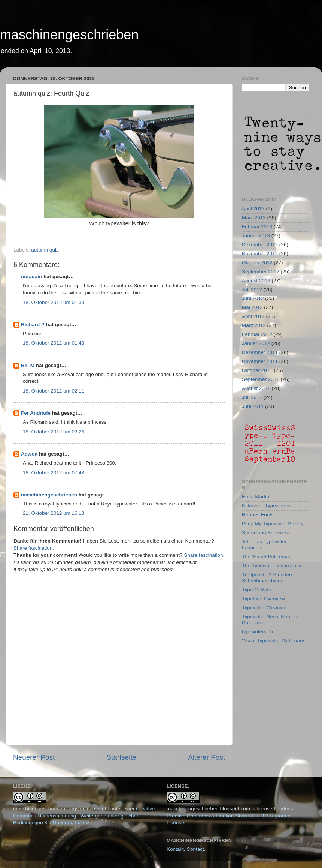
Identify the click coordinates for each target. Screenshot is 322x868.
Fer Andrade (36, 413)
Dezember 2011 (260, 352)
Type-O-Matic (257, 590)
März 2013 (254, 218)
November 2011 (260, 361)
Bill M (28, 365)
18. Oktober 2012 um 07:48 (54, 473)
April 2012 (253, 316)
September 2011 (261, 379)
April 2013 (253, 209)
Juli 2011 (252, 397)
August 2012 (256, 281)
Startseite (121, 757)
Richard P (33, 325)
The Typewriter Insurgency (272, 566)
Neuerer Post (34, 757)
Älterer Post (206, 757)
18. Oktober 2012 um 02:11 (54, 391)
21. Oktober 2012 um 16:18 (54, 513)
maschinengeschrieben (69, 35)
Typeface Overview (263, 599)
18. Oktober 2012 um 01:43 (54, 343)
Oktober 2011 (257, 370)
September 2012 (261, 272)
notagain (31, 277)
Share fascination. (34, 548)
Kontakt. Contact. (186, 849)
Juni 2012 (253, 298)
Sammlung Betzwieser (267, 533)
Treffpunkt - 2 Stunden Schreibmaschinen (267, 578)
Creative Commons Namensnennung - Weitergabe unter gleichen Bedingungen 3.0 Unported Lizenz (84, 816)
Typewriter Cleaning (264, 608)
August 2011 (256, 388)
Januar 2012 (256, 343)
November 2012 (260, 254)
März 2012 (254, 325)
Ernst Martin (256, 497)
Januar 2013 (256, 236)
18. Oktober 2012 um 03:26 (54, 432)
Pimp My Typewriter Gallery (273, 524)
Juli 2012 (252, 290)
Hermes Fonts (258, 515)
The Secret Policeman (267, 557)
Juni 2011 (253, 406)
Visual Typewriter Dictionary (273, 641)
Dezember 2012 (260, 245)
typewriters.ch (257, 632)
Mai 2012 (252, 307)
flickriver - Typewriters (266, 506)
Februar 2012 (257, 334)
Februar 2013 (257, 227)
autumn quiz (45, 250)
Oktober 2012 (257, 263)
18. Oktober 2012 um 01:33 (54, 302)
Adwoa (29, 454)
